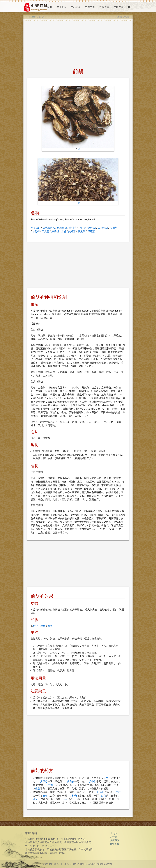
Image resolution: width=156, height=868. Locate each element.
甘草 (51, 785)
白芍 (104, 796)
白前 (118, 792)
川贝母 (44, 782)
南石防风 (35, 228)
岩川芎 (73, 228)
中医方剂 (90, 7)
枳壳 (74, 796)
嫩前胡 (55, 231)
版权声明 (114, 840)
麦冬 (106, 778)
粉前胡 (92, 228)
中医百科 (32, 17)
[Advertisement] (78, 44)
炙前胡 (114, 228)
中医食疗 (61, 7)
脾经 (43, 626)
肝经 (50, 626)
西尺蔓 (46, 231)
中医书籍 (119, 7)
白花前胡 (103, 228)
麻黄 (35, 799)
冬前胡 (36, 231)
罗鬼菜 (82, 231)
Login (114, 833)
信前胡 (82, 228)
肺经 (35, 626)
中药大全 (76, 7)
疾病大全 (104, 7)
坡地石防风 (49, 228)
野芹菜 (91, 231)
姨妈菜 (72, 231)
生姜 (38, 789)
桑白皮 (71, 782)
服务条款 (114, 844)
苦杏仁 (93, 782)
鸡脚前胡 (62, 228)
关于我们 (114, 837)
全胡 (64, 231)
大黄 (65, 799)
